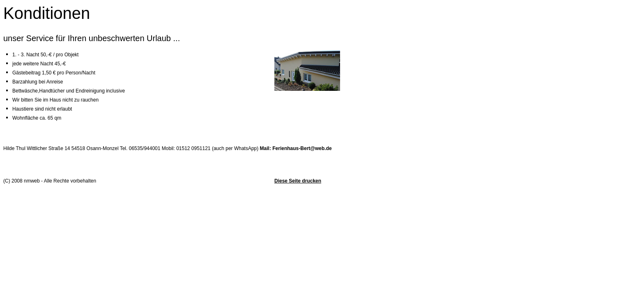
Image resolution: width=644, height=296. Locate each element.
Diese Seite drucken (298, 181)
